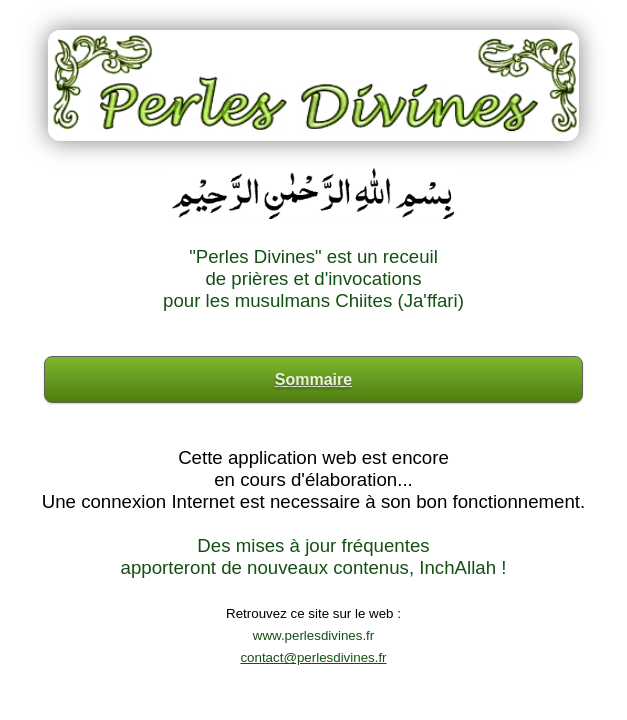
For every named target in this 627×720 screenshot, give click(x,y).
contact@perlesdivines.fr (313, 657)
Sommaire (313, 379)
